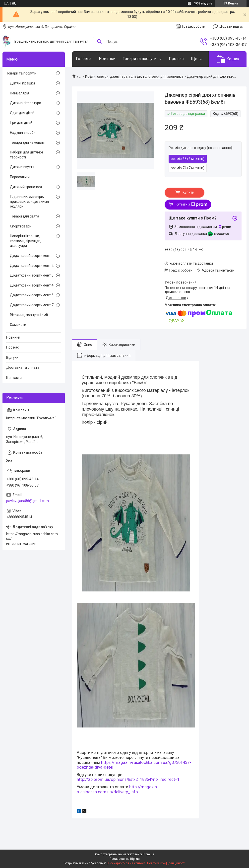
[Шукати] (99, 42)
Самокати (18, 325)
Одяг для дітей (22, 113)
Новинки (107, 59)
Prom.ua (148, 854)
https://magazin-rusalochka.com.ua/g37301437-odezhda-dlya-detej (134, 765)
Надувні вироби (23, 133)
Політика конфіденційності (166, 863)
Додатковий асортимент (30, 256)
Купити (188, 192)
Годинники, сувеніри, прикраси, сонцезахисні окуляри (29, 201)
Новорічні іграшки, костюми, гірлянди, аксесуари (26, 241)
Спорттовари (21, 226)
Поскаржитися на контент (127, 863)
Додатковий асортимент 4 (32, 285)
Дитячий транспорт (26, 187)
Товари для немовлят (28, 143)
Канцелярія (20, 93)
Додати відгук (231, 26)
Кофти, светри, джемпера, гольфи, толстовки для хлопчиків (134, 76)
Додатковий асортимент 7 (32, 305)
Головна (84, 59)
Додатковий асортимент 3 (32, 275)
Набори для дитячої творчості (26, 155)
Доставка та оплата (23, 367)
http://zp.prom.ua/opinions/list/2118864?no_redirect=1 (128, 779)
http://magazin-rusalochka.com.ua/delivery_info (118, 789)
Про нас (176, 59)
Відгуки (12, 358)
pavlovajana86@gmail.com (28, 501)
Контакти (14, 378)
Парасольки (20, 177)
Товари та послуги (140, 59)
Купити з (192, 205)
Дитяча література (26, 103)
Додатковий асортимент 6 (32, 295)
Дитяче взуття (22, 167)
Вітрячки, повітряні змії (29, 315)
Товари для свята (25, 216)
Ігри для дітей (21, 123)
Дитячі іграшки (22, 83)
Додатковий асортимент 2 (32, 266)
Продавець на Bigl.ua (125, 859)
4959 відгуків (203, 3)
